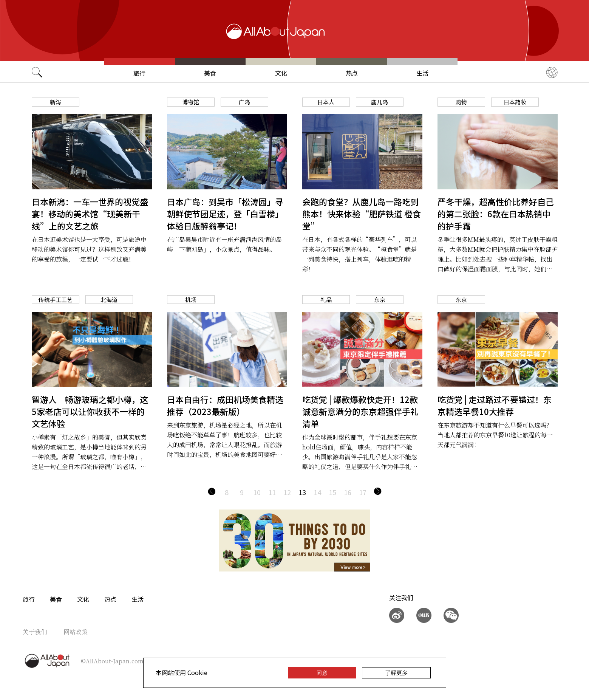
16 (348, 492)
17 (363, 492)
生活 (422, 73)
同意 (322, 673)
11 (272, 492)
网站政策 (76, 632)
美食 (210, 73)
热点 (352, 73)
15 (332, 492)
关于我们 (35, 632)
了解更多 (396, 673)
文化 (281, 73)
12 (287, 492)
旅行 (139, 73)
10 (257, 492)
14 (317, 492)
